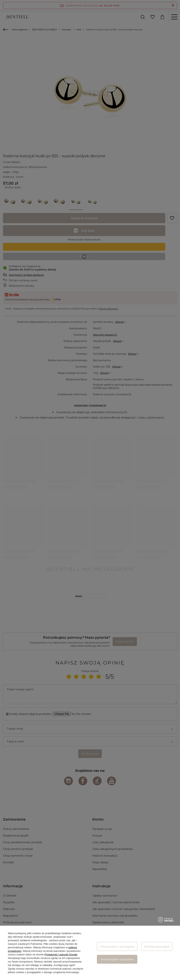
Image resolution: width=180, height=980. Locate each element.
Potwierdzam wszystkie (117, 959)
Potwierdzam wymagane (117, 947)
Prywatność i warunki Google (61, 955)
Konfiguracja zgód (157, 947)
